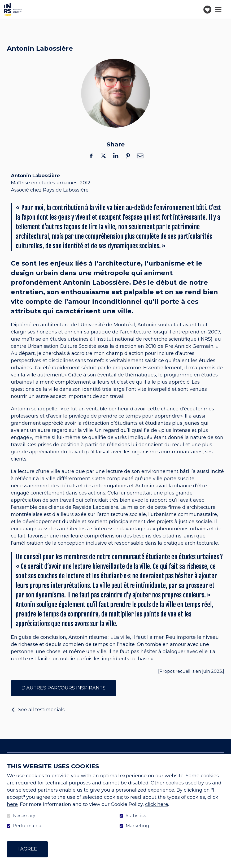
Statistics (136, 816)
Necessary (24, 816)
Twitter (103, 156)
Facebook (91, 156)
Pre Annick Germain (189, 346)
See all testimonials (42, 709)
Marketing (138, 826)
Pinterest (128, 156)
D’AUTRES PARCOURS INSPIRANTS (64, 688)
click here (157, 804)
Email (140, 156)
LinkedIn (116, 156)
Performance (28, 826)
